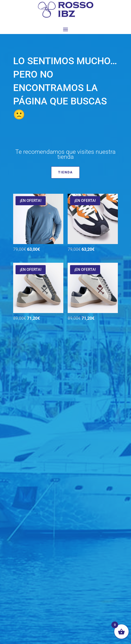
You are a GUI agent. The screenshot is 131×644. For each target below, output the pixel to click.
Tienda (65, 172)
